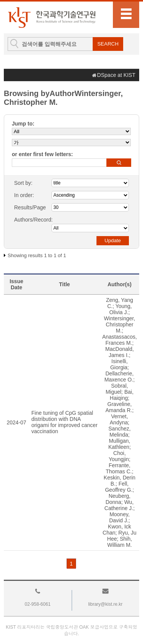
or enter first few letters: (42, 154)
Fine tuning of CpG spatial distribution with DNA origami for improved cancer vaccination (64, 422)
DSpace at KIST (116, 75)
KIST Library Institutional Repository (51, 17)
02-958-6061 (38, 604)
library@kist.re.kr (105, 604)
